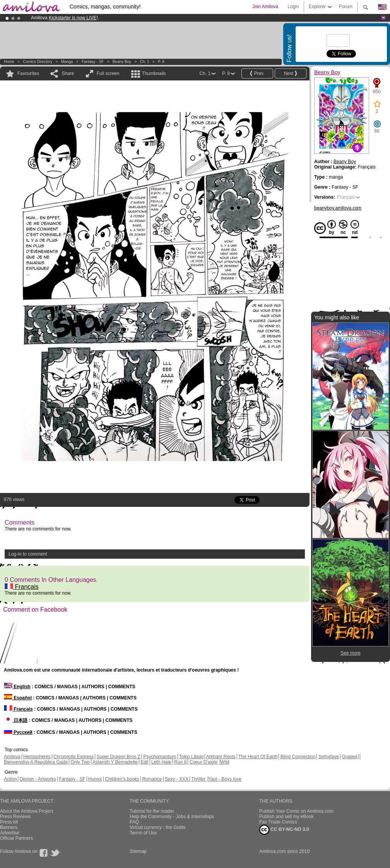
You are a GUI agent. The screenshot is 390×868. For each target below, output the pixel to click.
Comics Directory (38, 62)
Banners (9, 827)
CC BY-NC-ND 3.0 (284, 830)
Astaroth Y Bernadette (115, 762)
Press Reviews (15, 817)
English (17, 687)
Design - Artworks (38, 779)
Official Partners (16, 838)
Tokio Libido (191, 757)
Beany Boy (122, 62)
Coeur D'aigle (204, 762)
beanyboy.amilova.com (338, 208)
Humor (95, 779)
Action (10, 779)
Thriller (199, 779)
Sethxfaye (329, 757)
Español (18, 698)
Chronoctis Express (74, 757)
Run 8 (180, 762)
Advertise (10, 833)
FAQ (134, 822)
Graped (349, 757)
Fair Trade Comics (278, 822)
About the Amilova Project (27, 811)
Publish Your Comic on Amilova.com (296, 811)
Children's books (122, 779)
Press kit (9, 822)
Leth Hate (161, 762)
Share (68, 73)
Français (22, 587)
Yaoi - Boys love (225, 779)
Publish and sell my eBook (287, 817)
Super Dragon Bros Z (118, 757)
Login (293, 7)
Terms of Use (143, 833)
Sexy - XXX (177, 779)
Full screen (108, 73)
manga (67, 62)
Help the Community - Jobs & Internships (172, 817)
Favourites (28, 73)
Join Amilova (265, 7)
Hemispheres (37, 757)
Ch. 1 (145, 62)
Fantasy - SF (93, 62)
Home (9, 62)
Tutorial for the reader (152, 811)
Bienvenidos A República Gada (36, 762)
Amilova (12, 757)
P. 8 (161, 62)
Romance (152, 779)
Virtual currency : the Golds (158, 827)
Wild (225, 762)
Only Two (80, 762)
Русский (18, 732)
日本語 (16, 720)
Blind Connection (298, 757)
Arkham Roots (221, 757)
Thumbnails (154, 73)
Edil (145, 762)
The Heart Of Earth (258, 757)
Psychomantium (160, 757)
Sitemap (138, 851)
